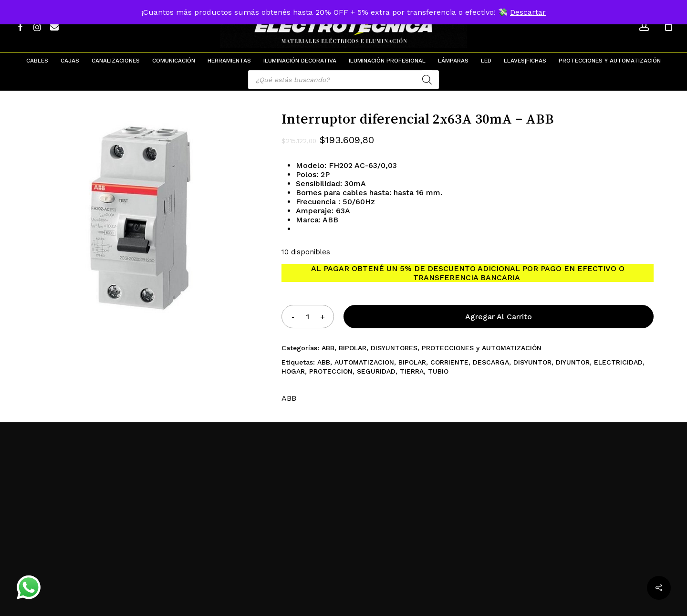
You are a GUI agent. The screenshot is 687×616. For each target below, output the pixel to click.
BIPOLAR (353, 348)
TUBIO (438, 371)
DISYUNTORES (394, 348)
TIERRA (412, 371)
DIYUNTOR (573, 362)
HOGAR (293, 371)
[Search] (427, 80)
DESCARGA (491, 362)
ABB (328, 348)
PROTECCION (331, 371)
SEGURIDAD (376, 371)
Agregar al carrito (499, 317)
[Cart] (668, 26)
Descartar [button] (528, 12)
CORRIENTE (449, 362)
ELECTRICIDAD (618, 362)
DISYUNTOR (532, 362)
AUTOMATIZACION (364, 362)
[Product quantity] (308, 317)
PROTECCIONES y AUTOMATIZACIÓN (482, 348)
